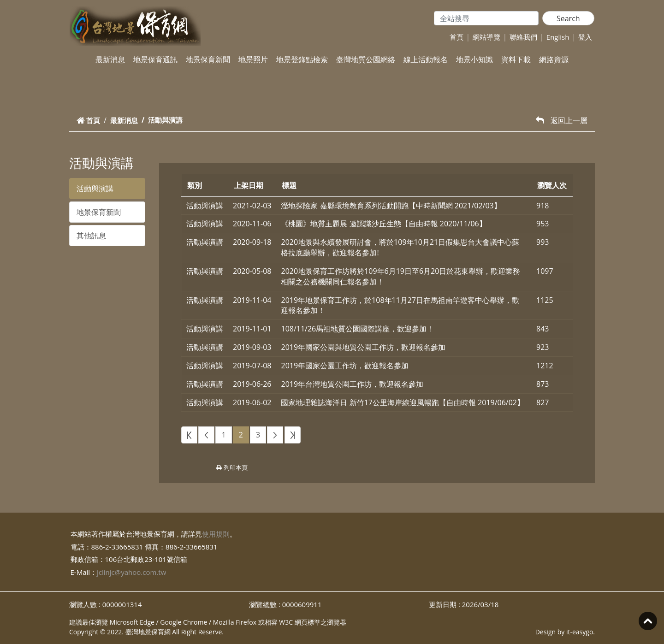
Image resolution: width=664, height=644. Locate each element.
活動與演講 (95, 189)
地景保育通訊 (155, 59)
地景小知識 (474, 59)
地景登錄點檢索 (302, 59)
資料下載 (516, 59)
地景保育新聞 (208, 59)
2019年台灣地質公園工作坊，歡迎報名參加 (352, 384)
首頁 (456, 37)
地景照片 (253, 59)
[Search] (486, 18)
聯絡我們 (523, 37)
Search (568, 18)
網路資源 (554, 59)
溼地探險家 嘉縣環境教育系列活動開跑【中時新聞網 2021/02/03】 (391, 206)
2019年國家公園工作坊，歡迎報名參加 (345, 366)
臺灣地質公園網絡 (366, 59)
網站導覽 (486, 37)
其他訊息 (91, 236)
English (558, 37)
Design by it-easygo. (565, 632)
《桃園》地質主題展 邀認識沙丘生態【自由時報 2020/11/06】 (383, 224)
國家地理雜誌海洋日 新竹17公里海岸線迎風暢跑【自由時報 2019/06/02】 (403, 402)
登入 (585, 37)
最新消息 (110, 59)
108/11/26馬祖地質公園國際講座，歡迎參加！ (357, 329)
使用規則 (216, 534)
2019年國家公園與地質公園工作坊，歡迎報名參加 (363, 347)
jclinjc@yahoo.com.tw (131, 572)
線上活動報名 (426, 59)
